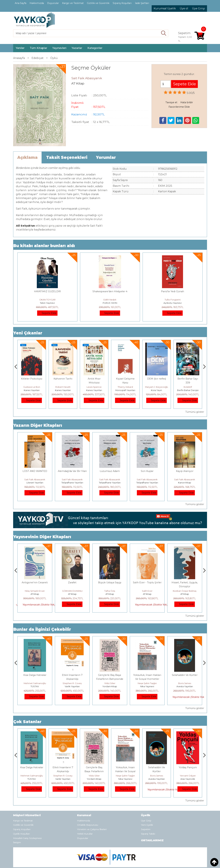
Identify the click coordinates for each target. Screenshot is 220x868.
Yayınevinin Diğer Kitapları (42, 537)
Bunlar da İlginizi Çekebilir (42, 629)
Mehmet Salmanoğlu (72, 683)
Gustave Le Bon (54, 387)
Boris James (188, 776)
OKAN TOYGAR (47, 300)
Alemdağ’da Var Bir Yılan (72, 471)
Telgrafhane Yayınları (72, 483)
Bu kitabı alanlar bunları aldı (44, 246)
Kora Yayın (179, 390)
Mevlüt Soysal (22, 387)
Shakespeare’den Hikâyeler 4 (110, 291)
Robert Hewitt (85, 387)
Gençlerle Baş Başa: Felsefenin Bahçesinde (125, 771)
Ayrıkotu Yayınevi (173, 303)
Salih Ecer (185, 591)
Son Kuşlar (147, 471)
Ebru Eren (35, 591)
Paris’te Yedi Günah (173, 291)
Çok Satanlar (27, 722)
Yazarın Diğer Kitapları (38, 425)
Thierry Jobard (147, 387)
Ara (164, 33)
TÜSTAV (72, 686)
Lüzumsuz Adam (110, 471)
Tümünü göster (195, 412)
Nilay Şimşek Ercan (72, 591)
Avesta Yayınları (188, 779)
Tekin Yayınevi (47, 303)
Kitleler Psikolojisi (54, 379)
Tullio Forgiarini (173, 300)
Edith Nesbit (110, 300)
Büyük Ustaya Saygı (147, 582)
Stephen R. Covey (110, 683)
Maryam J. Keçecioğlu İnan (181, 387)
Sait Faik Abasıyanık (35, 479)
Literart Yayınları (35, 483)
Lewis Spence (116, 387)
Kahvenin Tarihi (85, 379)
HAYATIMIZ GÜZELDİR (47, 291)
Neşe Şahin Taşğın (185, 683)
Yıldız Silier (147, 683)
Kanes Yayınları (22, 390)
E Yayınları (35, 686)
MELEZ (35, 582)
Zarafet (110, 582)
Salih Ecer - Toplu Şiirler (185, 582)
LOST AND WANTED (35, 471)
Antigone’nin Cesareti (72, 582)
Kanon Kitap (185, 483)
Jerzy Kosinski (35, 683)
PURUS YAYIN (110, 303)
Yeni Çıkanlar (28, 333)
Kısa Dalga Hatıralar (72, 675)
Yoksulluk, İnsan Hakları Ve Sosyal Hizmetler (156, 771)
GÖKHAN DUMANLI (110, 591)
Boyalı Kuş (35, 675)
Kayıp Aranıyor (185, 471)
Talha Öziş (147, 591)
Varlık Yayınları (110, 686)
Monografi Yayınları (147, 390)
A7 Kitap (35, 594)
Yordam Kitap (147, 686)
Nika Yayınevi (185, 686)
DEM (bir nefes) (178, 379)
